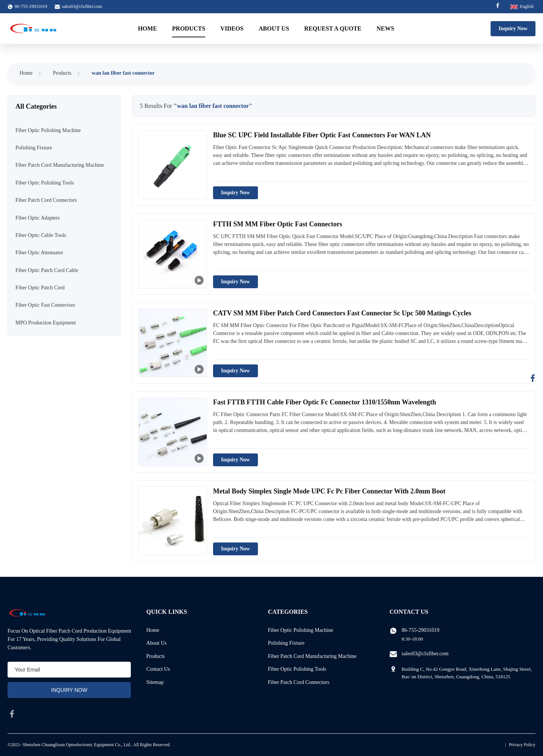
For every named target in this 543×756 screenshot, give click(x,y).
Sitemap (155, 682)
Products (189, 28)
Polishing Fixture (286, 643)
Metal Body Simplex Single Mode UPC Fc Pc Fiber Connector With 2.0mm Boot (329, 491)
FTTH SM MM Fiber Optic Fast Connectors (278, 224)
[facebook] (12, 714)
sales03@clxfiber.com (82, 6)
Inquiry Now (513, 28)
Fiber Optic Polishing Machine (301, 630)
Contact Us (158, 669)
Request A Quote (333, 28)
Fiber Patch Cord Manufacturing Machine (312, 656)
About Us (274, 28)
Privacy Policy (522, 745)
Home (148, 28)
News (386, 28)
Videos (232, 28)
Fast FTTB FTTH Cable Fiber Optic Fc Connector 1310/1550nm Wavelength (325, 402)
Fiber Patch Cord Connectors (299, 682)
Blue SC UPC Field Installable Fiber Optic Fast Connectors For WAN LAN (322, 135)
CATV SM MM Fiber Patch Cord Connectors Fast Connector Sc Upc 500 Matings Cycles (342, 313)
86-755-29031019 (420, 630)
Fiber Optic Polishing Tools (297, 669)
